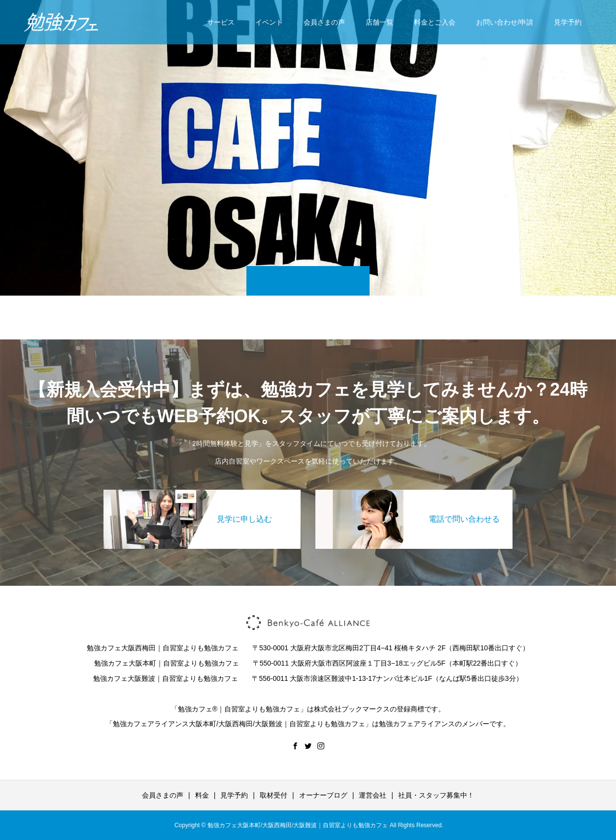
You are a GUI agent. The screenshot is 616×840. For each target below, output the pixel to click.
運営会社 (373, 795)
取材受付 (274, 795)
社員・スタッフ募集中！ (436, 795)
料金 (202, 795)
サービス (221, 22)
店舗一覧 (379, 22)
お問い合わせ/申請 (505, 22)
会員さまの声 (324, 22)
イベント (269, 22)
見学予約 (568, 22)
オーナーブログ (323, 795)
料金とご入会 (435, 22)
